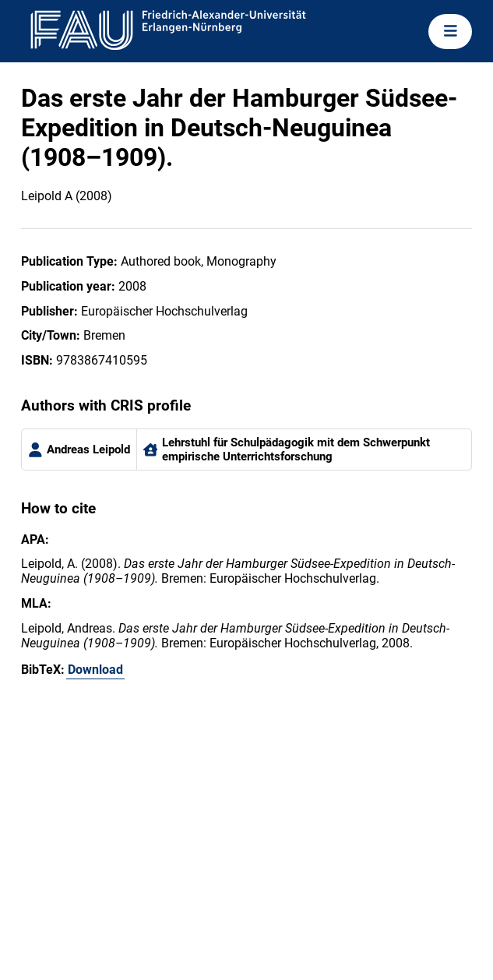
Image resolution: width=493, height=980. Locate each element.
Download (95, 670)
